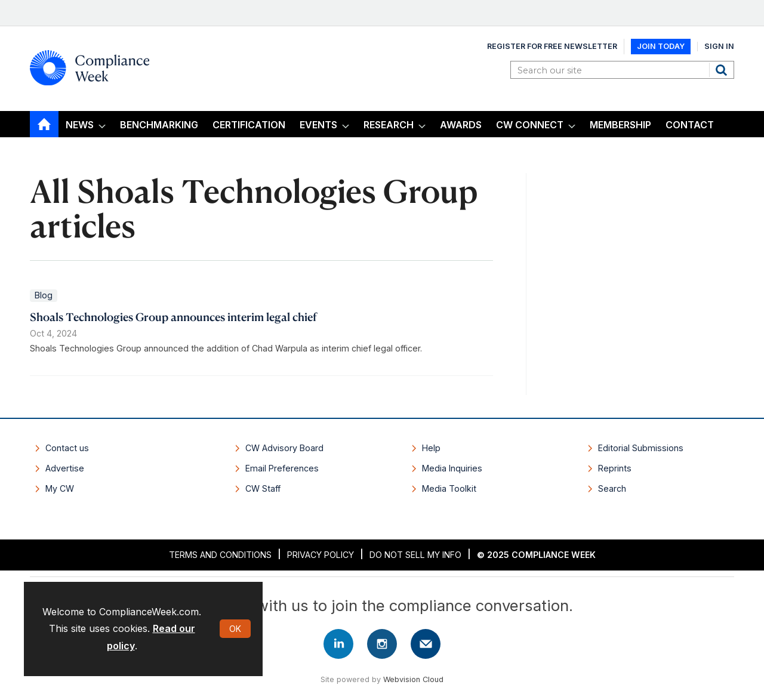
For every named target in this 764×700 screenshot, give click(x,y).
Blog (44, 295)
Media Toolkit (449, 488)
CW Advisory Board (284, 448)
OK (235, 629)
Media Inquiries (452, 468)
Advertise (65, 468)
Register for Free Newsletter (552, 46)
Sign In (719, 46)
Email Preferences (282, 468)
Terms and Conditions (220, 555)
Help (431, 448)
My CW (60, 488)
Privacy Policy (321, 555)
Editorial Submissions (641, 448)
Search (723, 70)
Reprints (615, 468)
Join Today (661, 46)
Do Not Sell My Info (415, 555)
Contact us (67, 448)
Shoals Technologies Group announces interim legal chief (173, 317)
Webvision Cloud (413, 679)
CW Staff (263, 488)
